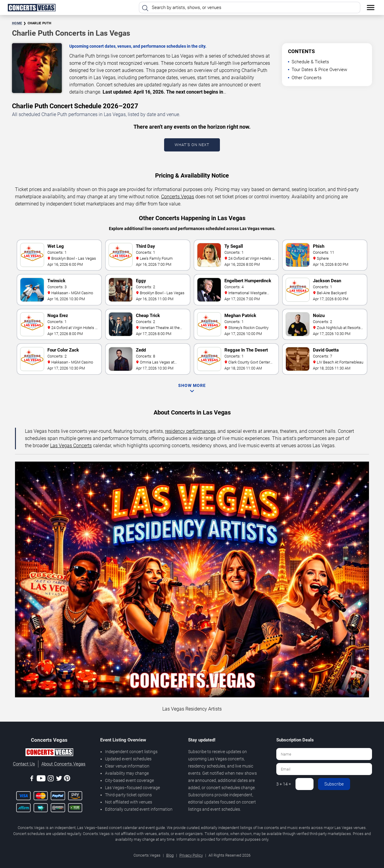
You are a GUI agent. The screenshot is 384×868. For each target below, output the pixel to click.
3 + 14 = (284, 784)
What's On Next (192, 145)
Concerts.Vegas (178, 197)
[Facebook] (32, 779)
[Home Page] (31, 7)
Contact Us (24, 764)
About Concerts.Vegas (63, 764)
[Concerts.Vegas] (49, 753)
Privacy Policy (191, 855)
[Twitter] (59, 779)
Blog (170, 855)
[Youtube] (41, 779)
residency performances (190, 431)
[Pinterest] (67, 779)
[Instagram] (51, 779)
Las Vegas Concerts (71, 446)
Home (17, 23)
